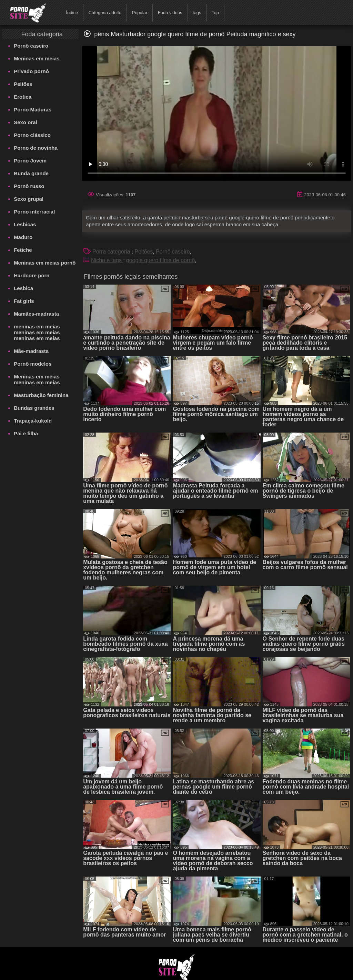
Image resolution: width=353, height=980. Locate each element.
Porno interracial (34, 212)
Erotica (23, 97)
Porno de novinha (36, 148)
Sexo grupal (29, 199)
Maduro (23, 237)
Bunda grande (31, 173)
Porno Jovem (30, 161)
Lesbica (23, 288)
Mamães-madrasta (36, 314)
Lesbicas (25, 224)
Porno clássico (32, 135)
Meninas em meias (37, 58)
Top (215, 13)
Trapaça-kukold (33, 421)
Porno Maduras (33, 110)
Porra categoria (112, 252)
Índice (72, 13)
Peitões (23, 84)
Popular (139, 13)
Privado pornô (31, 71)
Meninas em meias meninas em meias (37, 379)
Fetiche (23, 250)
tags (197, 13)
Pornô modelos (33, 364)
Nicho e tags (107, 260)
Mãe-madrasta (31, 351)
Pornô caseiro (31, 46)
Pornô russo (29, 186)
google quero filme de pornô (160, 260)
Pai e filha (26, 433)
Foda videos (170, 13)
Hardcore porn (32, 275)
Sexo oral (26, 122)
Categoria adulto (105, 13)
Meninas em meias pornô (45, 263)
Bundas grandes (34, 408)
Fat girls (24, 301)
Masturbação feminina (41, 395)
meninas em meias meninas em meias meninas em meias (37, 332)
